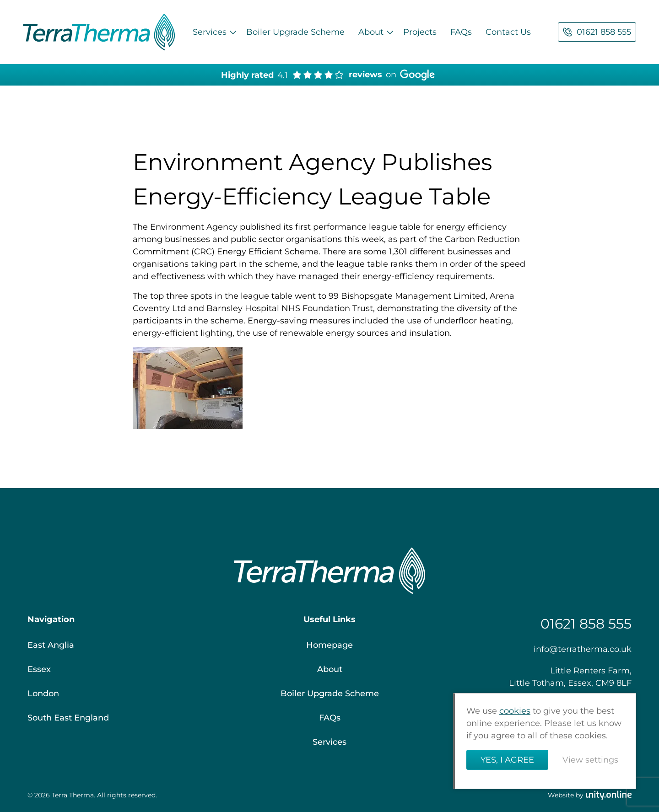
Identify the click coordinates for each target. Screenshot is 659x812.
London (43, 694)
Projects (420, 32)
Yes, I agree (507, 760)
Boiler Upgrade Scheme (295, 32)
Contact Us (508, 32)
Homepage (329, 645)
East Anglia (51, 645)
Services (210, 32)
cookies (515, 711)
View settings (590, 760)
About (371, 32)
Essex (39, 669)
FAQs (461, 32)
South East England (68, 718)
